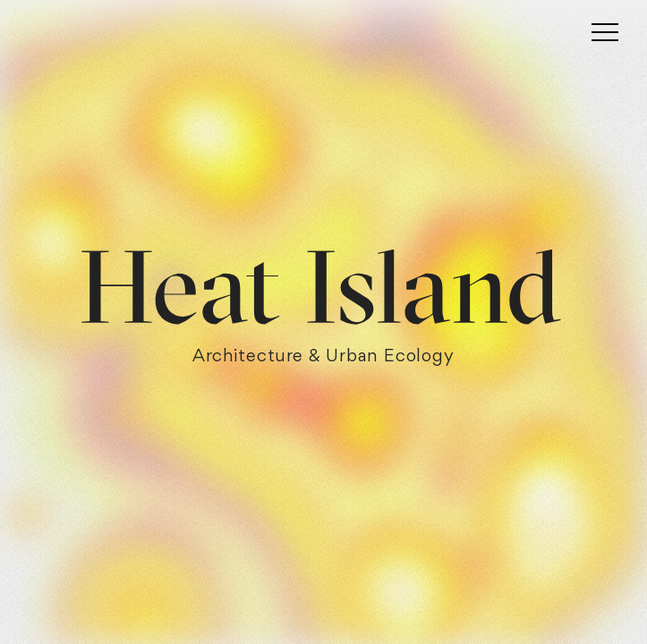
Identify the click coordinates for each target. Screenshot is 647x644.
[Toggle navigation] (605, 30)
